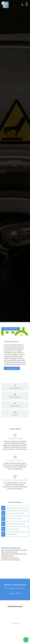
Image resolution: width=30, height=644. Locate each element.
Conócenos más (12, 368)
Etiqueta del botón (10, 329)
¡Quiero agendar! (15, 593)
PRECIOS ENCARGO (15, 606)
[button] (26, 640)
